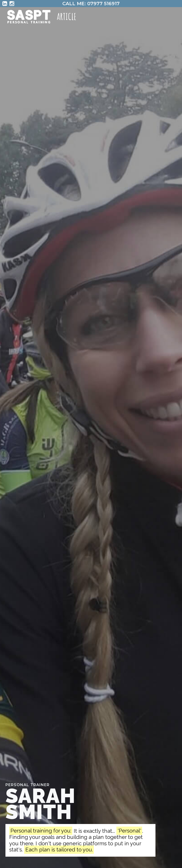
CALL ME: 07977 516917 (91, 4)
